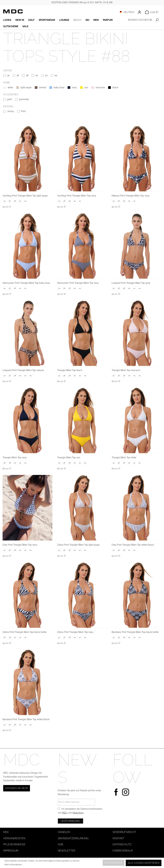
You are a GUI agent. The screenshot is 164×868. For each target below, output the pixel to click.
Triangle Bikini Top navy (15, 457)
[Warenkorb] (152, 12)
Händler (64, 832)
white (10, 87)
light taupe (26, 87)
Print (23, 111)
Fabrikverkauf (123, 851)
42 (46, 75)
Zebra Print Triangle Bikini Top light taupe (78, 545)
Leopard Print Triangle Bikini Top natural (23, 370)
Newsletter (66, 851)
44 (56, 75)
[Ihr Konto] (139, 12)
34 (8, 75)
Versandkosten (14, 838)
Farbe (7, 83)
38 (27, 75)
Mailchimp (78, 813)
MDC (65, 813)
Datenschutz (122, 844)
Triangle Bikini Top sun (69, 457)
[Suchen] (157, 20)
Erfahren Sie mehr (17, 788)
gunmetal (24, 99)
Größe (8, 70)
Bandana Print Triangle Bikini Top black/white (135, 632)
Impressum (11, 851)
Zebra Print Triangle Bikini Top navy (75, 632)
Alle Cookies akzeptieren (144, 863)
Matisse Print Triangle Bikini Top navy (131, 196)
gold (9, 99)
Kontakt (118, 838)
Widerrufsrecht (124, 832)
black (115, 87)
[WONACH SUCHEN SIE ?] (140, 20)
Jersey (10, 111)
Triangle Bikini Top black (70, 370)
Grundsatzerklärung (73, 838)
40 (37, 75)
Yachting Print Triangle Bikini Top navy (77, 196)
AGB (60, 844)
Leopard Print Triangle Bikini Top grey (131, 283)
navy (74, 87)
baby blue (59, 87)
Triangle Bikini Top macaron (126, 370)
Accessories (11, 94)
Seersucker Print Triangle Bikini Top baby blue (26, 283)
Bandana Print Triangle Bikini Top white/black (26, 719)
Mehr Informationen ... (14, 865)
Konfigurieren (114, 863)
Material (8, 106)
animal (43, 87)
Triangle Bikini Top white (124, 457)
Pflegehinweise (14, 844)
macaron (100, 87)
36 (18, 75)
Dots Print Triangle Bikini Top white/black (133, 545)
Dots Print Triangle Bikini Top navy (20, 545)
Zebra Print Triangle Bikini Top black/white (25, 632)
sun (86, 87)
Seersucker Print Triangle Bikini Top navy (78, 283)
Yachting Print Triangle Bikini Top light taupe (25, 196)
